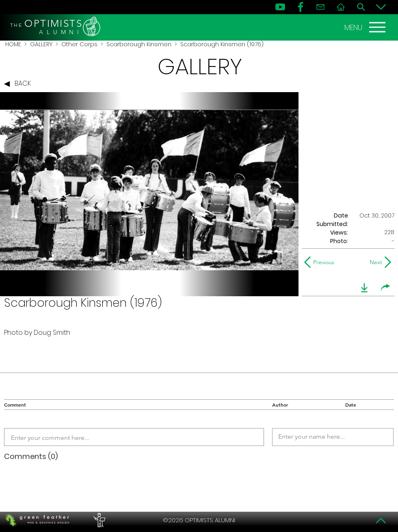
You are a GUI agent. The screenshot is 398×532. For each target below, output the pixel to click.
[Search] (361, 7)
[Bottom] (381, 7)
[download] (364, 288)
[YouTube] (280, 7)
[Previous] (321, 262)
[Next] (374, 262)
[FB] (301, 7)
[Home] (341, 7)
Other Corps (79, 44)
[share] (385, 288)
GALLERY (41, 44)
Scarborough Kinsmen (139, 44)
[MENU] (366, 27)
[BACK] (19, 84)
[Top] (381, 521)
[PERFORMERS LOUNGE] (98, 520)
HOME (13, 44)
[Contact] (320, 7)
